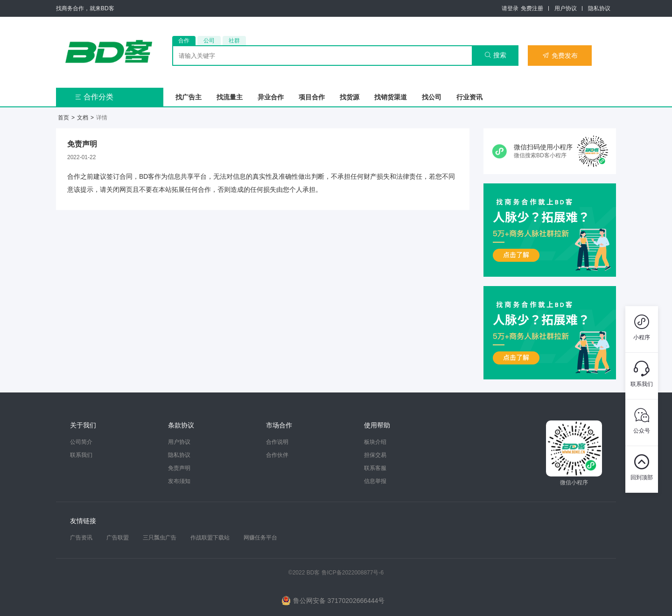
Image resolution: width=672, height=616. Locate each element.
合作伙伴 (277, 455)
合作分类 (94, 97)
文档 (83, 118)
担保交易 (375, 455)
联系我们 (81, 455)
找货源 (350, 97)
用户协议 (566, 8)
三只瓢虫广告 (160, 538)
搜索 (495, 55)
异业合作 (271, 97)
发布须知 (179, 481)
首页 (63, 118)
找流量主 (230, 97)
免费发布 (560, 56)
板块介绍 (375, 442)
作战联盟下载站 (210, 538)
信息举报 (375, 481)
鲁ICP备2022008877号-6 (353, 573)
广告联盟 (118, 538)
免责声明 (179, 468)
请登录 (510, 8)
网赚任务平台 (260, 538)
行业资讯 (469, 97)
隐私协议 (599, 8)
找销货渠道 (391, 97)
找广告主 (189, 97)
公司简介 (81, 442)
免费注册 (532, 8)
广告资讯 (81, 538)
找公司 (432, 97)
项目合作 (312, 97)
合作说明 (277, 442)
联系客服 (375, 468)
